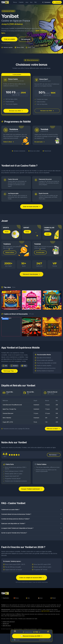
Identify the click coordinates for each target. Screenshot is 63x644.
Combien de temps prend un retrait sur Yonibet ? (31, 521)
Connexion (46, 2)
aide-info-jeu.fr (7, 626)
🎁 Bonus (16, 598)
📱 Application (5, 598)
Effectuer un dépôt (53, 429)
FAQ (35, 2)
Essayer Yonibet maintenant (32, 491)
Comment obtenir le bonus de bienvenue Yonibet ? (31, 517)
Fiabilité (21, 2)
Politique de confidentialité (30, 629)
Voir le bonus (54, 457)
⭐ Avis (28, 598)
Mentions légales (18, 629)
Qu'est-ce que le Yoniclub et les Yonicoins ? (31, 535)
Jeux (27, 2)
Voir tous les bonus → (6, 43)
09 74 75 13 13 (45, 611)
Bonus (15, 2)
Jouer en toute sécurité (32, 207)
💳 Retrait (53, 598)
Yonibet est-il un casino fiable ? (31, 512)
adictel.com (6, 624)
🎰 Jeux (40, 598)
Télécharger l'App (9, 373)
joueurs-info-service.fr (9, 622)
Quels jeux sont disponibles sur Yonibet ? (31, 526)
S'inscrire (57, 2)
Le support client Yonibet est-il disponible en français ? (31, 531)
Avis (31, 2)
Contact (40, 629)
